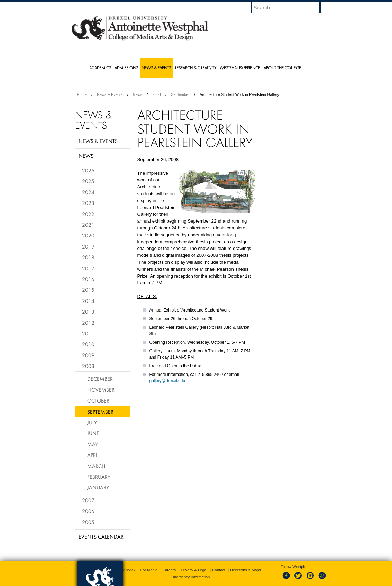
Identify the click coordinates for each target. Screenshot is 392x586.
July (92, 422)
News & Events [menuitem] (156, 68)
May (93, 444)
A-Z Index (127, 562)
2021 (88, 225)
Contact (219, 562)
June (93, 433)
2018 (88, 257)
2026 (88, 170)
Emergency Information (190, 569)
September (180, 94)
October (98, 400)
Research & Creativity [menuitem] (195, 68)
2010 (88, 344)
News (138, 94)
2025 (88, 181)
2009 (88, 355)
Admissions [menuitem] (126, 68)
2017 (88, 268)
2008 (156, 94)
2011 (88, 333)
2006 (88, 511)
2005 (88, 522)
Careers (169, 562)
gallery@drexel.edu (167, 381)
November (101, 390)
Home (82, 94)
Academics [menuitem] (100, 68)
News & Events (110, 94)
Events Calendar (101, 537)
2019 (88, 246)
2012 (88, 323)
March (96, 466)
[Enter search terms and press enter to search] (289, 7)
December (100, 379)
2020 (88, 235)
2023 (88, 203)
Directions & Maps (245, 562)
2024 (88, 192)
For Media (149, 562)
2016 (88, 279)
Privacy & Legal (194, 562)
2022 (88, 214)
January (98, 487)
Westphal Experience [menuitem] (240, 68)
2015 (88, 290)
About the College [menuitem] (282, 68)
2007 (88, 500)
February (99, 477)
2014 (88, 301)
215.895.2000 (256, 580)
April (93, 455)
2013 (88, 312)
